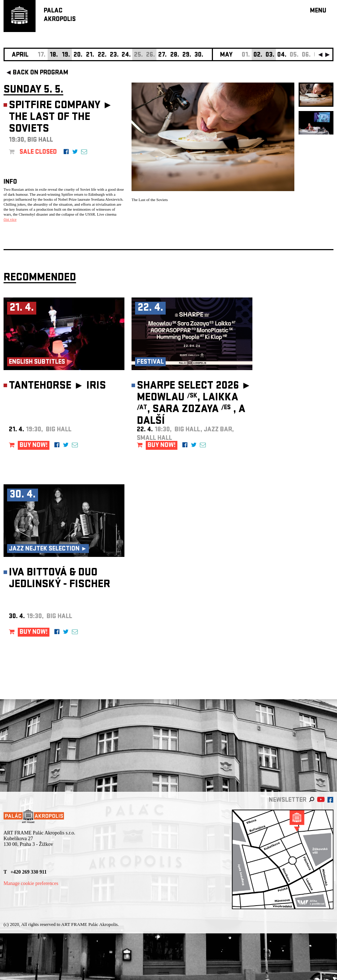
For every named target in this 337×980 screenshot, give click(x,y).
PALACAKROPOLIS (60, 15)
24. (126, 55)
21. (90, 55)
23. (114, 55)
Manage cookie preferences (31, 883)
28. (175, 55)
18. (54, 55)
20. (78, 55)
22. (102, 55)
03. (270, 55)
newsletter (288, 800)
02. (258, 55)
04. (282, 55)
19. (66, 55)
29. (187, 55)
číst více (10, 219)
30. (199, 55)
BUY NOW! (34, 446)
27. (162, 55)
